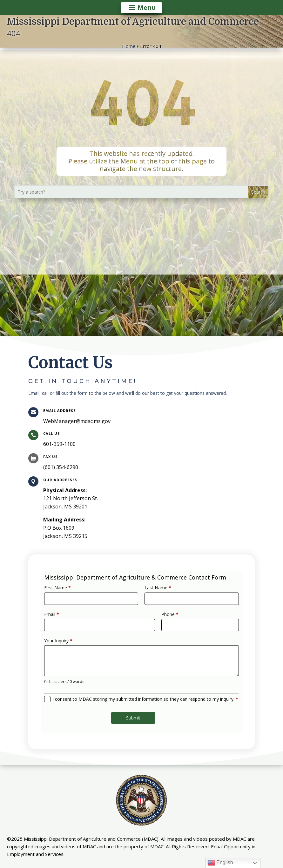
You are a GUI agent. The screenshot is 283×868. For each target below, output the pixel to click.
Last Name (155, 599)
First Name (72, 599)
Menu (147, 7)
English (220, 863)
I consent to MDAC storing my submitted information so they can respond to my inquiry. (145, 691)
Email (67, 620)
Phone (165, 620)
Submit (135, 706)
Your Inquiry (72, 642)
